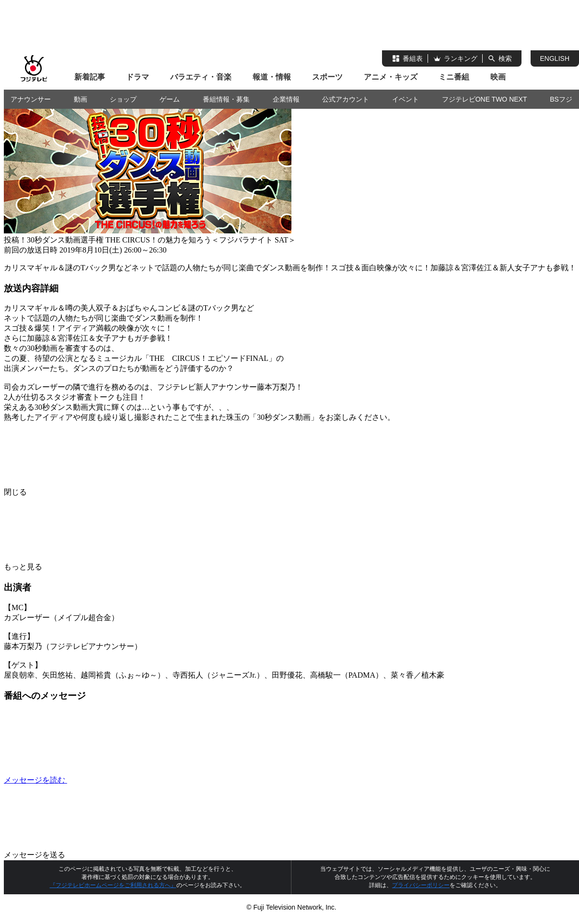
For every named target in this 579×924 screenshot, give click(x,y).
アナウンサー (31, 99)
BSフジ (561, 99)
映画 (498, 77)
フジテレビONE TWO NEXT (485, 99)
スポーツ (327, 77)
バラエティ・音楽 (201, 77)
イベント (405, 99)
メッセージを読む (107, 780)
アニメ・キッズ (391, 77)
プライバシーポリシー (421, 885)
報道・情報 (272, 77)
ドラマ (138, 77)
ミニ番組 (454, 77)
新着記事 (90, 77)
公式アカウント (346, 99)
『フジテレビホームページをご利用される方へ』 (113, 885)
